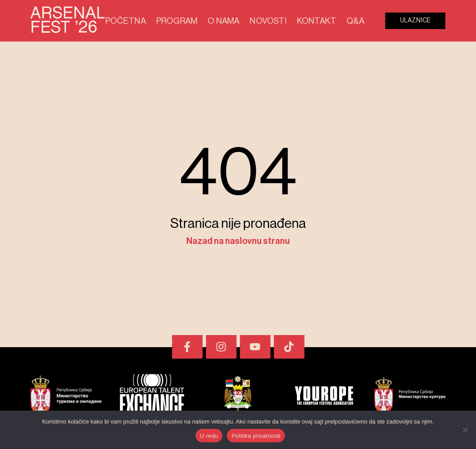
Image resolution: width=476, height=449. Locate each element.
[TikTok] (289, 347)
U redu (209, 436)
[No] (465, 430)
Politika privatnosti (256, 436)
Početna (168, 21)
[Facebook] (187, 347)
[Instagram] (221, 347)
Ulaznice (415, 21)
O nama (248, 21)
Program (210, 21)
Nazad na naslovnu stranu (238, 241)
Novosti (285, 21)
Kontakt (325, 21)
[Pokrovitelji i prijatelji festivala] (66, 397)
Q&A (357, 21)
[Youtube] (255, 347)
